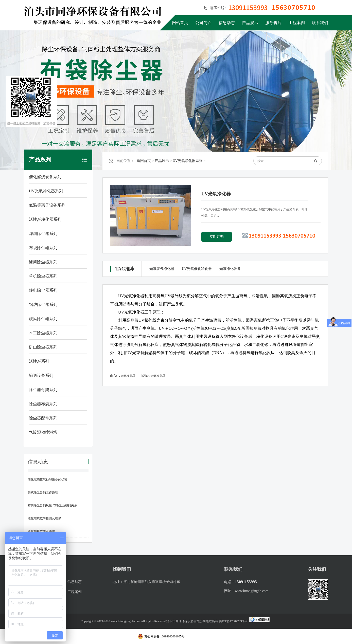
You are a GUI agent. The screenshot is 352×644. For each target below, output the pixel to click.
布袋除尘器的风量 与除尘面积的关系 (52, 505)
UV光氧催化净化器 (197, 269)
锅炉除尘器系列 (43, 305)
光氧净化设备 (230, 269)
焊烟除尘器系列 (43, 234)
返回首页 (144, 161)
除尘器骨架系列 (43, 390)
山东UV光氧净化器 (123, 376)
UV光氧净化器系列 (46, 191)
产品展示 (250, 23)
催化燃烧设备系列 (45, 177)
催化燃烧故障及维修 (41, 531)
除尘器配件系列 (43, 418)
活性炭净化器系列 (45, 219)
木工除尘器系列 (43, 333)
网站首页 (180, 23)
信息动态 (227, 23)
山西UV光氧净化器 (153, 376)
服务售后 (273, 23)
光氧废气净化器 (162, 269)
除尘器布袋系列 (43, 404)
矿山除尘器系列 (43, 347)
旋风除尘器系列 (43, 319)
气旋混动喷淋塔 (43, 432)
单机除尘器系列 (43, 276)
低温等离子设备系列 (47, 205)
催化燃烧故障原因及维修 (44, 518)
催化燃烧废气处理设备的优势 (47, 480)
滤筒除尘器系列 (43, 262)
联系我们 (320, 23)
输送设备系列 (41, 375)
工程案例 (297, 23)
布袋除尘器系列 (43, 248)
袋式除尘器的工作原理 (43, 492)
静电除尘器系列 (43, 290)
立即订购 (217, 237)
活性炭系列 (39, 361)
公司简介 (203, 23)
